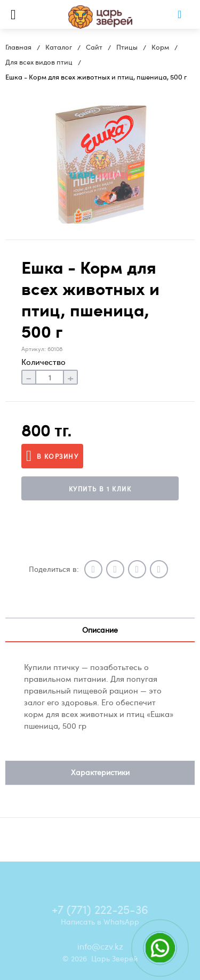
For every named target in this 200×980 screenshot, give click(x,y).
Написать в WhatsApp (100, 921)
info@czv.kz (100, 946)
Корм (160, 47)
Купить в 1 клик (100, 489)
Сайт (94, 47)
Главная (18, 47)
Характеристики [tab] (100, 772)
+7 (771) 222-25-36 (100, 909)
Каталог (59, 47)
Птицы (127, 47)
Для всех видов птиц (39, 62)
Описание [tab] (100, 630)
